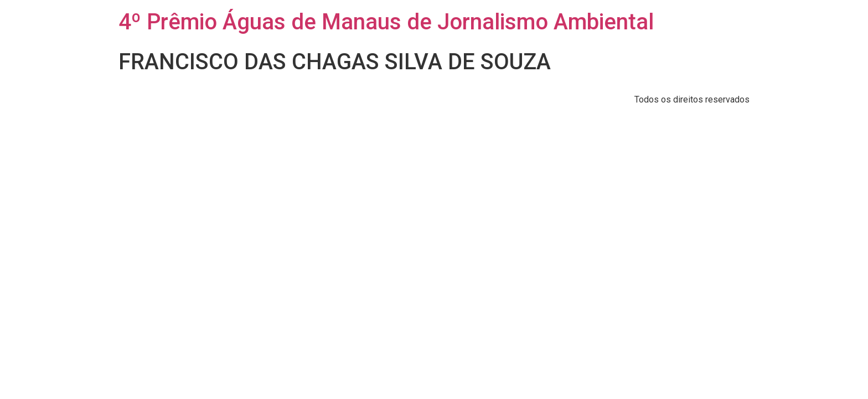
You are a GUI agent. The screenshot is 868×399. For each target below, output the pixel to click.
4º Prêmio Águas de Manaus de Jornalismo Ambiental (386, 22)
